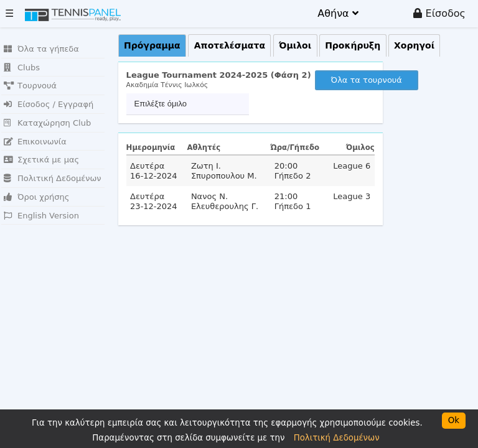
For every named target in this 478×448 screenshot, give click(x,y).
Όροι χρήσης (36, 197)
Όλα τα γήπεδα (41, 49)
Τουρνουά (30, 86)
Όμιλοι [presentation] (295, 45)
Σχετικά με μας (41, 160)
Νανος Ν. (209, 196)
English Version (41, 216)
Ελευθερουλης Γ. (225, 206)
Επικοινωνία (35, 142)
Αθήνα (338, 13)
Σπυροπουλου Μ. (224, 176)
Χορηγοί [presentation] (414, 45)
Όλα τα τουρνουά (367, 80)
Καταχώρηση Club (47, 123)
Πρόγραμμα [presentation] (152, 45)
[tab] (152, 46)
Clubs (22, 68)
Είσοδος (439, 13)
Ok (454, 420)
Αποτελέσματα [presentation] (230, 45)
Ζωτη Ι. (206, 166)
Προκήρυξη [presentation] (353, 45)
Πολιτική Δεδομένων (53, 178)
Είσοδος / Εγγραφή (49, 104)
